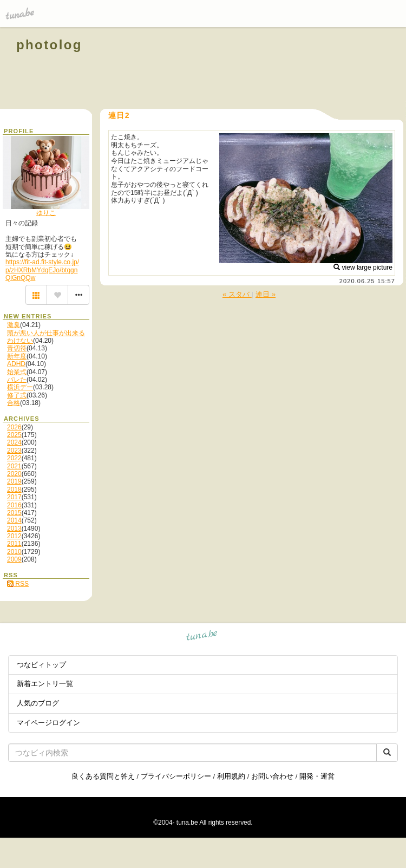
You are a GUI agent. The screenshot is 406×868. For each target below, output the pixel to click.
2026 (14, 427)
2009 (14, 559)
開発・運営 (317, 776)
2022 (14, 458)
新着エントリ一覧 (45, 684)
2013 (14, 528)
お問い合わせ (272, 776)
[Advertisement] (266, 69)
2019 (14, 481)
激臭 (14, 325)
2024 (14, 442)
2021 (14, 466)
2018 (14, 490)
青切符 (17, 348)
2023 (14, 451)
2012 (14, 536)
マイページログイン (48, 723)
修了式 (17, 395)
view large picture (363, 267)
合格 (14, 403)
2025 (14, 435)
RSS (18, 584)
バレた (17, 380)
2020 (14, 474)
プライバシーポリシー (176, 776)
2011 (14, 544)
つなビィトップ (41, 665)
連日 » (266, 294)
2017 (14, 497)
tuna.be (202, 637)
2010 (14, 552)
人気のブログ (38, 703)
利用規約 (231, 776)
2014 (14, 520)
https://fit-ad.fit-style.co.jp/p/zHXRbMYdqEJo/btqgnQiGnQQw (42, 270)
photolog (49, 45)
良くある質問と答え (103, 776)
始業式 (17, 372)
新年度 (17, 356)
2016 (14, 505)
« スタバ (237, 294)
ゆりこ (46, 213)
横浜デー (20, 387)
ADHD (16, 364)
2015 (14, 513)
